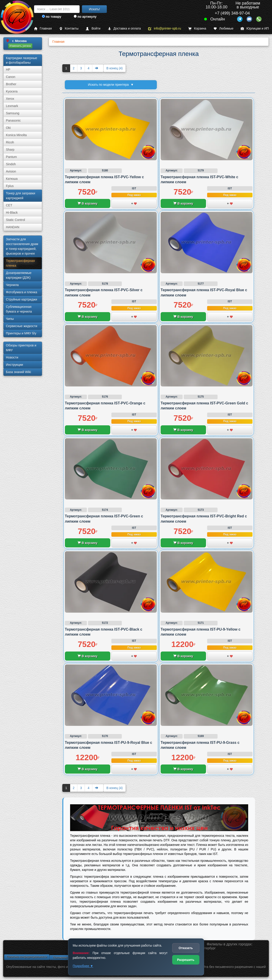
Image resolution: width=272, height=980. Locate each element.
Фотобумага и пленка (22, 292)
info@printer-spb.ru (165, 29)
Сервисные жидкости (22, 326)
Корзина (197, 29)
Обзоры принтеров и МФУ (21, 348)
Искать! (94, 9)
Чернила (12, 285)
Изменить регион (20, 46)
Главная (43, 29)
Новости (12, 357)
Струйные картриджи (22, 299)
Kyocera (12, 91)
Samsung (13, 113)
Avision (11, 171)
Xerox (10, 99)
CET (9, 205)
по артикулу (85, 17)
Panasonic (13, 120)
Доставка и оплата (124, 29)
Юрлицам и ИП (255, 29)
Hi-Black (12, 213)
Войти (93, 29)
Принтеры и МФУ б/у (21, 333)
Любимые (223, 29)
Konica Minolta (16, 135)
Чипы (10, 319)
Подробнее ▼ (83, 966)
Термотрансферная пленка (20, 263)
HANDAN (13, 227)
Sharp (10, 150)
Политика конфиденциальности (27, 957)
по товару (52, 17)
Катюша (12, 179)
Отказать (186, 948)
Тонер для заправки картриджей (21, 196)
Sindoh (11, 164)
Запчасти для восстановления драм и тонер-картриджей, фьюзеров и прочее (22, 246)
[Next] (98, 68)
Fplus (10, 186)
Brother (11, 84)
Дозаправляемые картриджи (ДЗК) (19, 275)
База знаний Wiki (18, 372)
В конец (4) (115, 68)
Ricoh (10, 142)
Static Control (15, 220)
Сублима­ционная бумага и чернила (19, 309)
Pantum (11, 157)
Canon (11, 77)
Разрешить (186, 960)
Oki (8, 128)
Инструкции (15, 365)
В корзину (87, 203)
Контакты (69, 29)
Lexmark (12, 106)
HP (8, 70)
